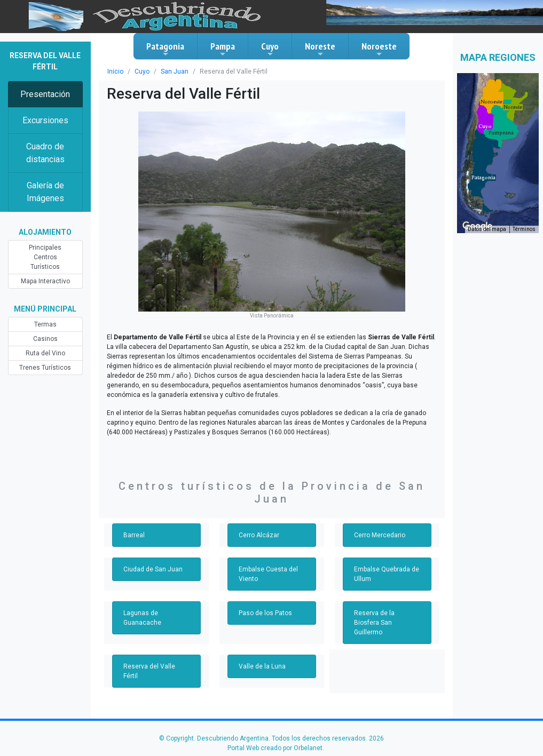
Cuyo (270, 49)
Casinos (45, 339)
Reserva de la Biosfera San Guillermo (374, 623)
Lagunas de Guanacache (142, 618)
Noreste (320, 49)
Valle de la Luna (262, 666)
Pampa (223, 49)
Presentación (45, 94)
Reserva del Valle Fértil (149, 671)
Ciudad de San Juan (153, 569)
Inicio (115, 71)
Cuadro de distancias (45, 153)
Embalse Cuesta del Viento (268, 574)
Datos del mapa (487, 229)
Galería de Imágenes (45, 192)
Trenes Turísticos (45, 368)
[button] (483, 178)
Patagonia (165, 49)
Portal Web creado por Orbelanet (275, 748)
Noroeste (379, 49)
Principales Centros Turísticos (45, 257)
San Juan (175, 71)
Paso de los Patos (265, 613)
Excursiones (45, 120)
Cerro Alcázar (259, 535)
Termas (45, 324)
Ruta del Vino (45, 353)
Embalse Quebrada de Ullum (387, 574)
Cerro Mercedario (380, 535)
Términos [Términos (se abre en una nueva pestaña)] (524, 229)
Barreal (134, 535)
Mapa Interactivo (45, 281)
